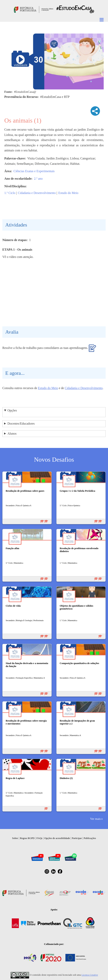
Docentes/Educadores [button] (21, 424)
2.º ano (38, 179)
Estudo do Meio (68, 193)
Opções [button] (12, 410)
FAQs (39, 838)
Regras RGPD (27, 838)
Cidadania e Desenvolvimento (37, 193)
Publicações (90, 838)
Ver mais (95, 819)
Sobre (15, 838)
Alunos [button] (12, 434)
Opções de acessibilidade (57, 838)
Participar (77, 838)
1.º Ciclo (10, 193)
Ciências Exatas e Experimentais (34, 171)
